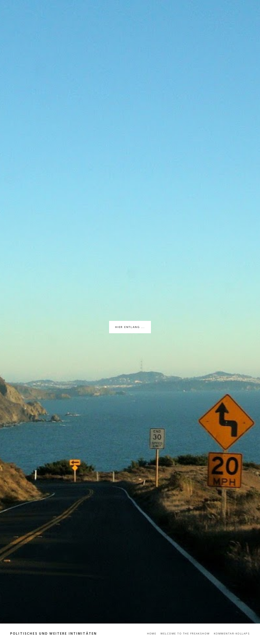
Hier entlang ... (130, 327)
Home (152, 634)
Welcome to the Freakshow (185, 634)
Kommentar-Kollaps (232, 634)
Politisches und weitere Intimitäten (54, 633)
